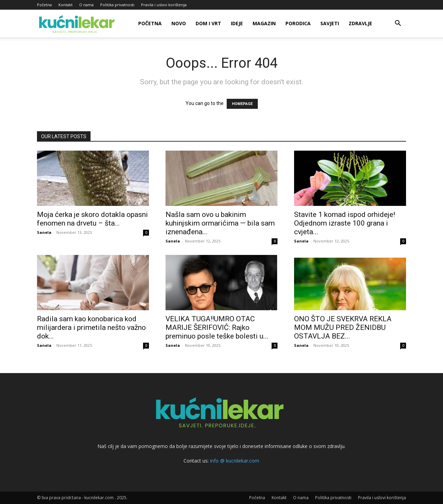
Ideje (237, 23)
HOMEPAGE (242, 104)
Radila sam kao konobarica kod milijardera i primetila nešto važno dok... (91, 327)
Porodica (298, 23)
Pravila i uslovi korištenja (164, 5)
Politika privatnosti (117, 5)
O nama (86, 5)
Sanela (44, 232)
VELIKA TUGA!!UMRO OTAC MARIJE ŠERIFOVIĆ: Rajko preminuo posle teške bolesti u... (217, 327)
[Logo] (78, 24)
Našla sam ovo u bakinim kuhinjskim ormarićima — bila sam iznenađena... (220, 223)
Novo (179, 23)
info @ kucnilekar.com (235, 461)
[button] (398, 24)
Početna (44, 5)
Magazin (264, 23)
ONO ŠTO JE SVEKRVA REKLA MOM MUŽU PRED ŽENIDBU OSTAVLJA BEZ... (343, 327)
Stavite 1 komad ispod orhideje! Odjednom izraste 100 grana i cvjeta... (345, 223)
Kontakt (65, 5)
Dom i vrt (208, 23)
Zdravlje (360, 23)
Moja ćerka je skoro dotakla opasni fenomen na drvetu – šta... (92, 219)
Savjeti (330, 23)
